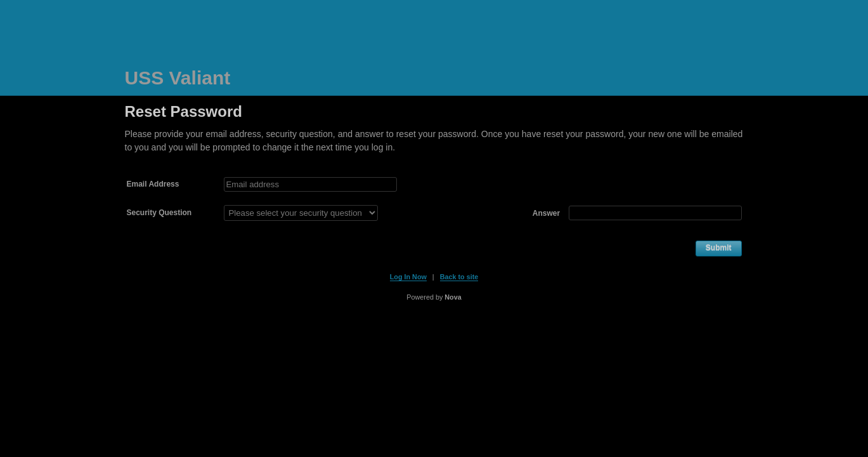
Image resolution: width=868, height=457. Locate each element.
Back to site (459, 277)
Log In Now (408, 277)
